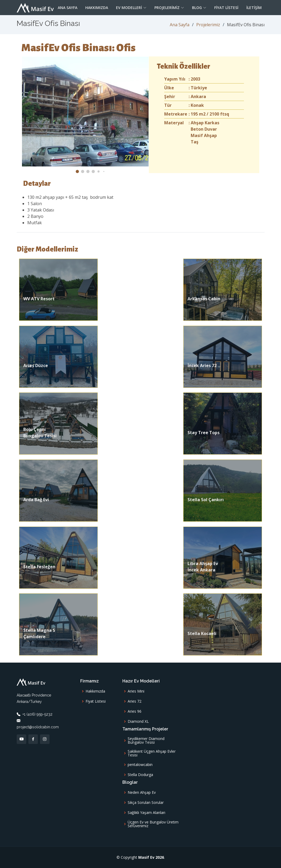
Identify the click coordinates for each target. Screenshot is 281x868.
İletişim (254, 8)
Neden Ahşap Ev (142, 792)
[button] (77, 171)
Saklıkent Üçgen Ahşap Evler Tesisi (152, 753)
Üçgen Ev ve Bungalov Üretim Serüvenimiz (153, 824)
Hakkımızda (97, 8)
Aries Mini (136, 691)
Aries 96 (135, 711)
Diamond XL (138, 721)
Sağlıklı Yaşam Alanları (146, 813)
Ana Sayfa (68, 8)
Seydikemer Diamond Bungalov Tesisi (146, 741)
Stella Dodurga (140, 775)
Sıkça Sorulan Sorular (146, 803)
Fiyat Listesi (226, 8)
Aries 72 (135, 701)
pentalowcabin (140, 765)
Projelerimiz (208, 25)
